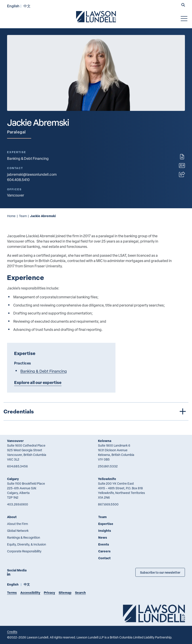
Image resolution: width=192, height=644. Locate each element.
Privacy (49, 593)
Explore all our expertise (38, 382)
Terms (12, 593)
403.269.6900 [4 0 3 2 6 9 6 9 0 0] (18, 504)
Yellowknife (107, 479)
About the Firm (17, 524)
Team (23, 216)
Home (11, 216)
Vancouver (15, 441)
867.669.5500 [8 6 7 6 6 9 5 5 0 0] (108, 504)
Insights (105, 531)
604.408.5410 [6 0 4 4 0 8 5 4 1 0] (18, 180)
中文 (27, 6)
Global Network (18, 531)
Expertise (106, 524)
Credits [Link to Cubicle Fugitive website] (12, 632)
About (12, 517)
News (103, 537)
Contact (104, 558)
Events (104, 544)
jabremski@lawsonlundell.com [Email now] (32, 174)
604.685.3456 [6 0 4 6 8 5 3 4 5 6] (17, 466)
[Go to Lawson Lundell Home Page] (96, 17)
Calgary (13, 479)
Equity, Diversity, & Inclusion (27, 544)
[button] (183, 5)
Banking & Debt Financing (28, 158)
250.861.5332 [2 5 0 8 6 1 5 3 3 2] (108, 466)
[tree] (96, 411)
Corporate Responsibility (24, 551)
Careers (104, 551)
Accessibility (30, 593)
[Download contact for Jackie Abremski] (182, 166)
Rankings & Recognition (24, 537)
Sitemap (65, 593)
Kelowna (105, 441)
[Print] (182, 157)
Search (80, 593)
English (13, 6)
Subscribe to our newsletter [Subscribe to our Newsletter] (160, 572)
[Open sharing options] (182, 174)
